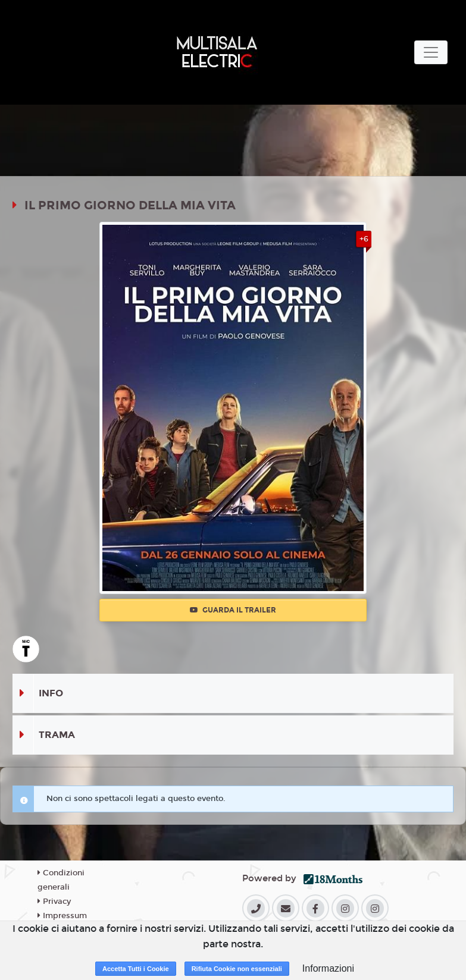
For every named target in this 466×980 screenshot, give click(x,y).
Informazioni (328, 968)
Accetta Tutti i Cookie (136, 969)
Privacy (54, 902)
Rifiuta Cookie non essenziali (237, 969)
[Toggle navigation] (431, 52)
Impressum (62, 916)
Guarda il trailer (233, 610)
